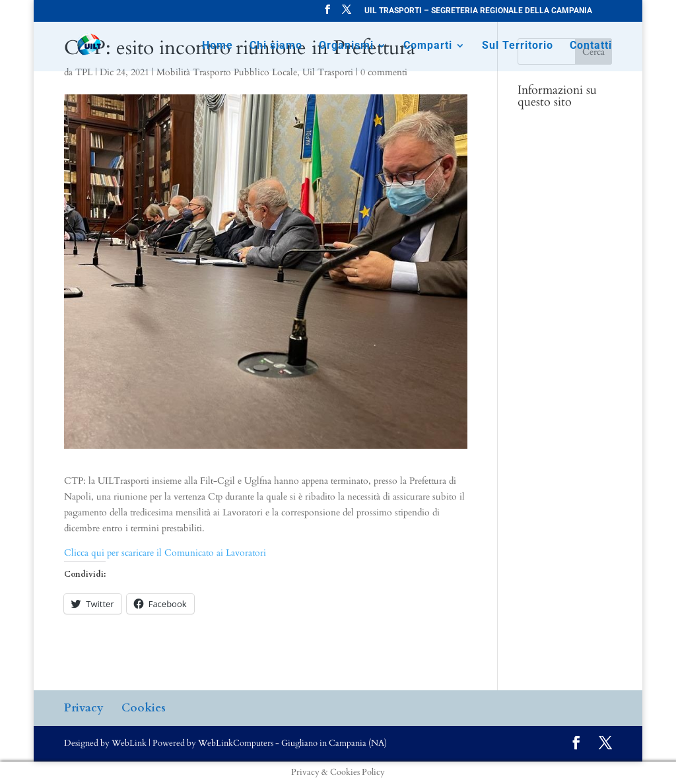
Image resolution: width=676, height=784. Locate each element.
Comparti (428, 46)
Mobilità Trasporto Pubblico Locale (227, 72)
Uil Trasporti (328, 72)
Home (218, 46)
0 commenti (384, 72)
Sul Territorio (518, 46)
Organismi (346, 46)
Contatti (591, 46)
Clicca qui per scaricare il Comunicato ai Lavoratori (165, 553)
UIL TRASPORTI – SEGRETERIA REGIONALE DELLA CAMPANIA (478, 11)
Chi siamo (276, 46)
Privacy (84, 708)
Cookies (144, 708)
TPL (84, 72)
